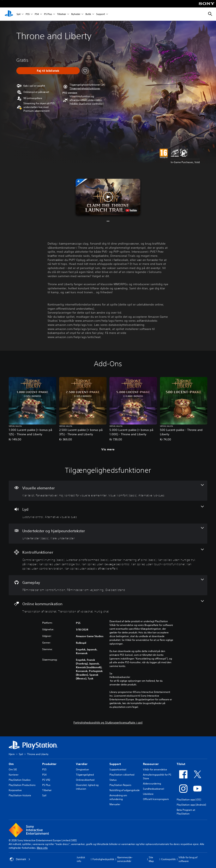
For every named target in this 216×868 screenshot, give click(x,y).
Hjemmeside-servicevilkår (125, 859)
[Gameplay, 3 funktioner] (108, 585)
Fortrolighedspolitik (103, 859)
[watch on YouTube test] (131, 210)
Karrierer (14, 775)
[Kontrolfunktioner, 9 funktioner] (108, 559)
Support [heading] (115, 764)
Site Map (151, 859)
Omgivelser (82, 769)
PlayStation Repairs (120, 785)
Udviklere (148, 794)
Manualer (115, 804)
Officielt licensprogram (156, 799)
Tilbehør (62, 14)
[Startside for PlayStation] (9, 14)
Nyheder (76, 14)
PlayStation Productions (22, 785)
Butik (88, 14)
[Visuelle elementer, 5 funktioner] (108, 491)
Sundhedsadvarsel (154, 789)
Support (101, 14)
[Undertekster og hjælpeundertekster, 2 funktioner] (108, 534)
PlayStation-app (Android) (191, 805)
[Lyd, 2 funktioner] (108, 512)
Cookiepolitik (168, 859)
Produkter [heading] (49, 764)
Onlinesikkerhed (85, 780)
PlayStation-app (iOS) (189, 800)
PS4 (37, 14)
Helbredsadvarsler (120, 677)
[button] (85, 88)
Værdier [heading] (82, 764)
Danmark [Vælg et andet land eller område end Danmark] (20, 859)
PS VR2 (46, 780)
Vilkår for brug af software (188, 859)
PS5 (28, 14)
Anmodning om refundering (118, 797)
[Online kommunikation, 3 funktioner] (108, 607)
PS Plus (48, 14)
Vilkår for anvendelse (155, 769)
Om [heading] (11, 764)
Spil (19, 14)
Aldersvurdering (152, 784)
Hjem (12, 754)
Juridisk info (81, 859)
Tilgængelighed (85, 775)
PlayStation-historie (20, 795)
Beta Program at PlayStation (186, 812)
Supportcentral (118, 769)
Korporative (15, 790)
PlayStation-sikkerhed (122, 775)
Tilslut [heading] (181, 764)
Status (113, 780)
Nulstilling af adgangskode (125, 790)
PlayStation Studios (20, 780)
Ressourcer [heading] (151, 764)
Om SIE (13, 769)
